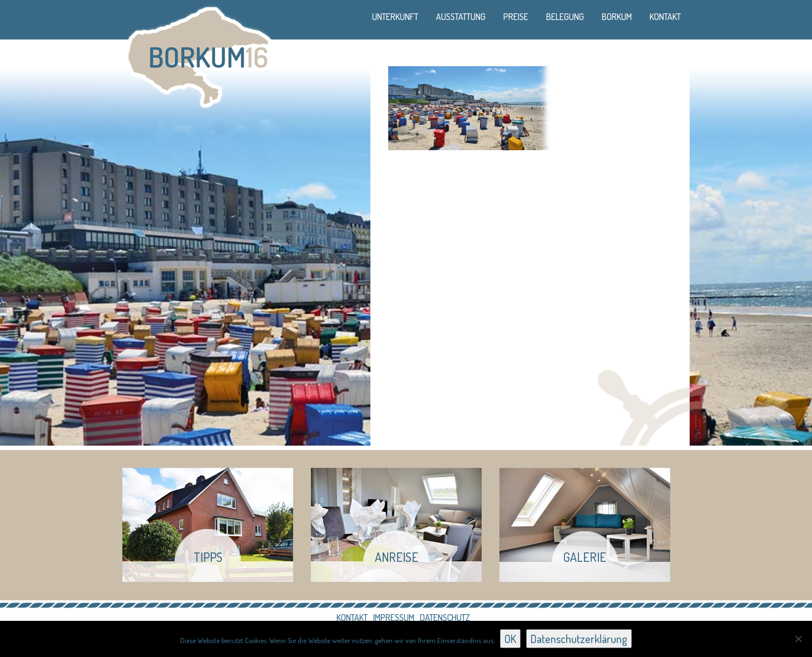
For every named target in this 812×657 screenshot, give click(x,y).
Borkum (617, 17)
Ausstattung (461, 17)
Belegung (565, 17)
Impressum (394, 618)
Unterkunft (395, 17)
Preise (516, 17)
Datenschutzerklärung (579, 639)
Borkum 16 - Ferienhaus (199, 55)
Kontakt (665, 17)
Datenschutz (445, 618)
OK (510, 639)
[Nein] (798, 639)
